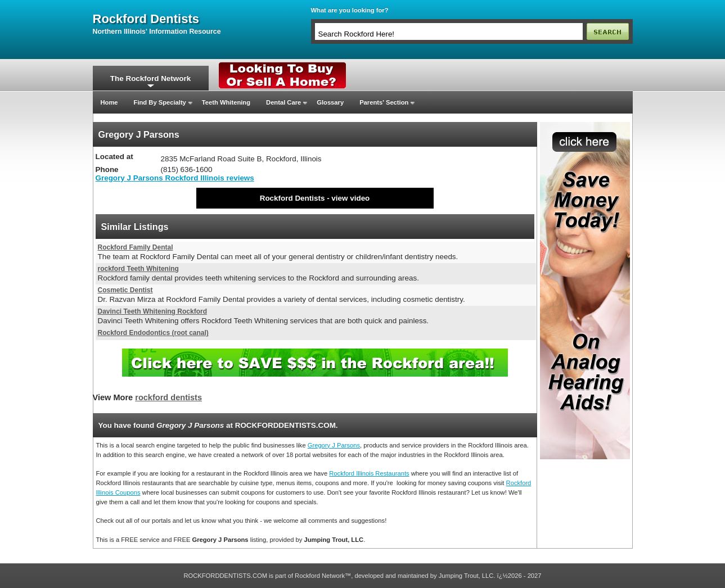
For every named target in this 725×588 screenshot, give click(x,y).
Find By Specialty (160, 102)
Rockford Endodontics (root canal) (153, 333)
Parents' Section (384, 102)
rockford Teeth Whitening (138, 269)
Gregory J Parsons (334, 445)
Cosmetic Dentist (125, 290)
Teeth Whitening (226, 102)
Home (109, 102)
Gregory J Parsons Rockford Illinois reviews (175, 178)
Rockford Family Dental (136, 247)
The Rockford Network (150, 78)
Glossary (330, 102)
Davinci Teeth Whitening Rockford (152, 311)
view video (350, 198)
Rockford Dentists (292, 198)
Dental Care (283, 102)
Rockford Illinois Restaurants (369, 473)
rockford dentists (146, 19)
